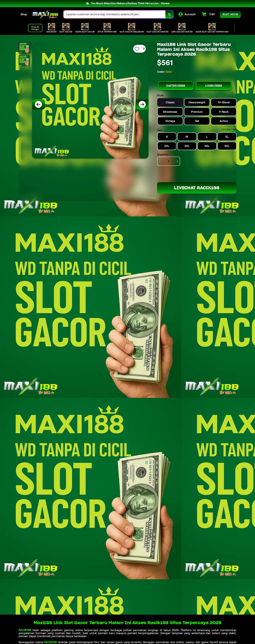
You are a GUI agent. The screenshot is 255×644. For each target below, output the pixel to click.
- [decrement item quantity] (160, 161)
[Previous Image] (38, 104)
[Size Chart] (227, 130)
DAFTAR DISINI (176, 86)
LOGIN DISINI (214, 86)
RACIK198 (25, 630)
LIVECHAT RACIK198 (197, 188)
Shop (24, 14)
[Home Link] (45, 14)
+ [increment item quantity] (177, 161)
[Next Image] (142, 104)
